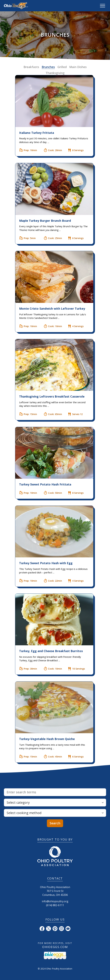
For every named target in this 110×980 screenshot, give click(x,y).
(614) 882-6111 (55, 905)
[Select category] (55, 803)
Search (55, 823)
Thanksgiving (55, 73)
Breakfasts (31, 67)
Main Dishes (78, 67)
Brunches (48, 67)
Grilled (62, 67)
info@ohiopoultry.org (55, 901)
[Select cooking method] (55, 813)
